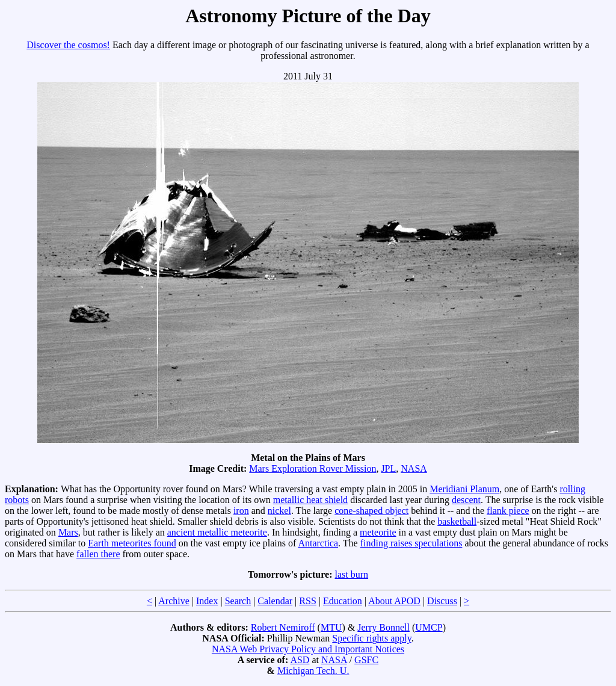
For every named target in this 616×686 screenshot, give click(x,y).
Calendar (275, 601)
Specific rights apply (371, 638)
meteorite (378, 532)
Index (207, 601)
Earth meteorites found (132, 543)
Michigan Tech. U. (313, 671)
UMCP (429, 627)
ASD (300, 660)
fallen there (98, 554)
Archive (174, 601)
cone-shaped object (371, 511)
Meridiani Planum (464, 489)
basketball (457, 521)
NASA (414, 468)
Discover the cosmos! (68, 45)
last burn (352, 574)
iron (241, 511)
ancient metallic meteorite (217, 532)
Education (343, 601)
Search (238, 601)
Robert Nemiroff (283, 627)
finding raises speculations (411, 543)
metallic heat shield (310, 500)
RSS (307, 601)
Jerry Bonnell (383, 627)
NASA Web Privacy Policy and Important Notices (308, 649)
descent (466, 500)
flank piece (508, 511)
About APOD (394, 601)
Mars (68, 532)
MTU (331, 627)
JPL (388, 468)
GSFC (366, 660)
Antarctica (318, 543)
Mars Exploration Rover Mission (313, 468)
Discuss (442, 601)
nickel (279, 511)
